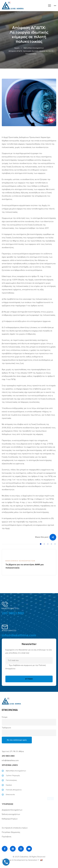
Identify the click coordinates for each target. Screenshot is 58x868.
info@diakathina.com (19, 635)
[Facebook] (5, 849)
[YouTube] (29, 849)
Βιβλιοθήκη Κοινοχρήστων (34, 48)
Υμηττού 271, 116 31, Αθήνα (13, 751)
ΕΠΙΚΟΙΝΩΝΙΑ (10, 710)
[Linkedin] (13, 849)
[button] (41, 544)
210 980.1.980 (13, 613)
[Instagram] (21, 849)
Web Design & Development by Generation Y (22, 860)
